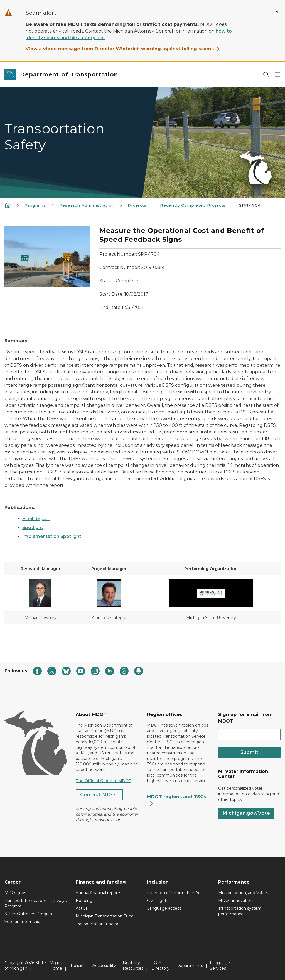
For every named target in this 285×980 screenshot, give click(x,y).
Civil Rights (158, 901)
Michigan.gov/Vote (246, 813)
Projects (137, 205)
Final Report (36, 519)
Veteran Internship (22, 922)
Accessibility (104, 966)
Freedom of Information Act (175, 893)
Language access (164, 908)
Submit (250, 752)
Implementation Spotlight (52, 536)
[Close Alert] (277, 12)
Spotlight (33, 528)
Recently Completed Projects (193, 205)
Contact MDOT (99, 795)
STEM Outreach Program (29, 914)
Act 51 (81, 908)
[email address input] (249, 735)
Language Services (220, 966)
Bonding (84, 901)
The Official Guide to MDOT (104, 781)
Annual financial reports (98, 893)
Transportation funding (98, 924)
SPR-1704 (250, 205)
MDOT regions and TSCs (176, 800)
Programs (35, 205)
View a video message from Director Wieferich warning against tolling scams (123, 49)
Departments (190, 966)
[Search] (266, 75)
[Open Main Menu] (277, 75)
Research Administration (87, 205)
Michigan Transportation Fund (105, 916)
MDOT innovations (236, 901)
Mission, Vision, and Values (244, 893)
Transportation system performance (240, 911)
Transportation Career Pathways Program (35, 903)
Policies (78, 966)
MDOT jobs (15, 893)
